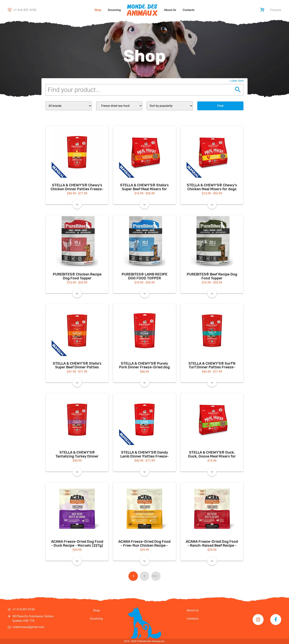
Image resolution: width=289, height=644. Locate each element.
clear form (237, 81)
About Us (170, 10)
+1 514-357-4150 (25, 10)
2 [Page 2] (145, 576)
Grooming (114, 10)
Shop (98, 10)
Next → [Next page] (156, 576)
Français (276, 10)
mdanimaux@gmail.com (28, 627)
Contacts (188, 10)
